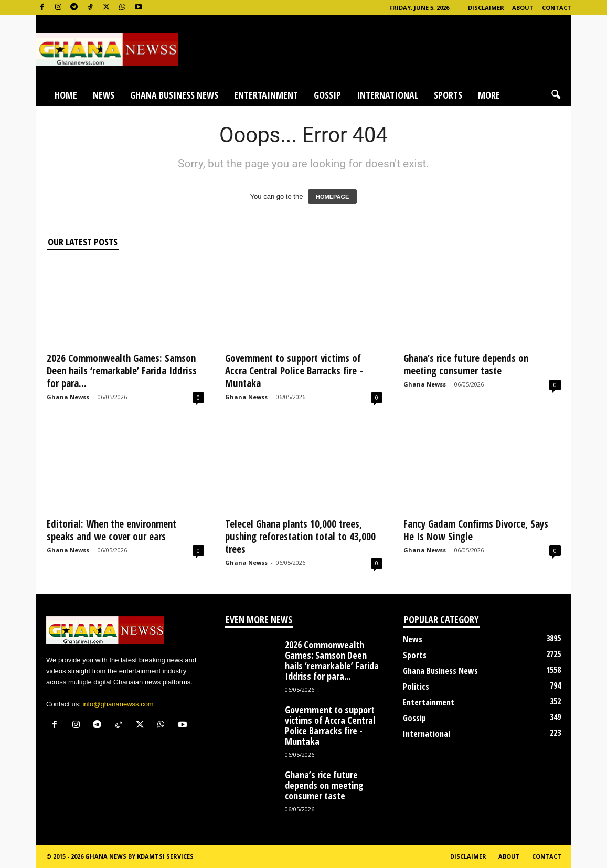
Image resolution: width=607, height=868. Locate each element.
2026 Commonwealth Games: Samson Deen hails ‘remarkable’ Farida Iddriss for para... (122, 371)
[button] (556, 95)
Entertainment (266, 95)
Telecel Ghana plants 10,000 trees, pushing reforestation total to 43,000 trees (300, 537)
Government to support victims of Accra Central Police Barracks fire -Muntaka (294, 371)
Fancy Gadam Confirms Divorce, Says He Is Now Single (476, 530)
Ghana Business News (174, 95)
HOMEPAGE (332, 197)
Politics (416, 687)
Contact (557, 8)
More (489, 95)
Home (66, 95)
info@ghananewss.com (118, 704)
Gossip (327, 95)
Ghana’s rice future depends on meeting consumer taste (466, 365)
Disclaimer (486, 8)
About (523, 8)
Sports (448, 95)
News (104, 95)
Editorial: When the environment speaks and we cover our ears (111, 530)
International (387, 95)
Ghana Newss (68, 397)
